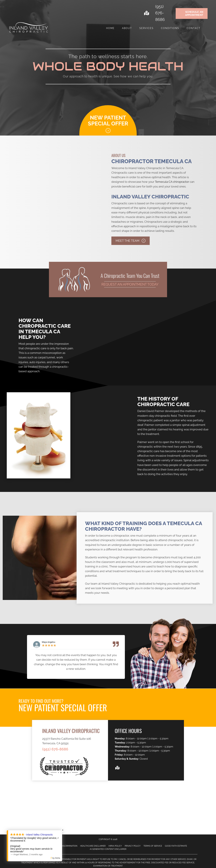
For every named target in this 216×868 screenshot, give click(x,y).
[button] (131, 241)
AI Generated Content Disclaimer (108, 849)
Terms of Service (153, 846)
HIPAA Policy (115, 846)
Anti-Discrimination (66, 846)
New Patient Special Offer (108, 121)
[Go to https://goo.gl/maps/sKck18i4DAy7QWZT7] (146, 13)
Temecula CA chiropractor (172, 182)
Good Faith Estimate (176, 846)
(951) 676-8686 (160, 13)
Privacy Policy (133, 846)
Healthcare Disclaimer (93, 846)
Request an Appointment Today (130, 284)
